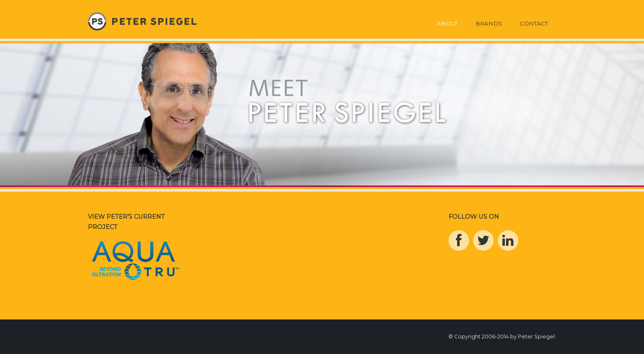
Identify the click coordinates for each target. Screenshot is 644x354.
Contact (534, 23)
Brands (489, 23)
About (447, 23)
